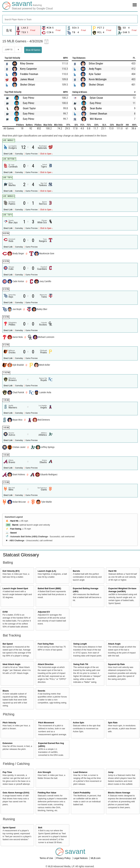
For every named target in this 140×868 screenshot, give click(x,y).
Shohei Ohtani (28, 85)
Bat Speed (8, 644)
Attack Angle (114, 644)
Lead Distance (80, 772)
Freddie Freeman (29, 74)
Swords (41, 691)
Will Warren (96, 119)
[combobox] (70, 19)
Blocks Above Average (119, 793)
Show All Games (33, 50)
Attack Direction (46, 664)
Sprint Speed (9, 828)
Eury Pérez (29, 98)
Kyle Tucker (95, 74)
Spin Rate (113, 723)
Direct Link (8, 154)
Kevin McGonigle (98, 79)
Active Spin (79, 723)
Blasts (6, 691)
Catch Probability (82, 793)
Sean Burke (96, 108)
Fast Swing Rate (46, 644)
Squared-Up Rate (116, 664)
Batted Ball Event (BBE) (49, 588)
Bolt (40, 828)
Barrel (15, 525)
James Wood (27, 79)
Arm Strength (44, 772)
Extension (8, 743)
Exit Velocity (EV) (11, 571)
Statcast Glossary (21, 555)
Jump (111, 772)
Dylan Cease (96, 98)
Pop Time (7, 772)
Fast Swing (16, 529)
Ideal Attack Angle (12, 664)
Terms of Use (47, 858)
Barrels (76, 571)
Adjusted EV (44, 612)
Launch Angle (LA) (47, 571)
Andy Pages (95, 69)
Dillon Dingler (96, 64)
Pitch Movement (46, 723)
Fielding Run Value (47, 793)
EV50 (5, 612)
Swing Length (80, 644)
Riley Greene (27, 64)
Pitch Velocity (9, 723)
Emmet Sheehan (98, 114)
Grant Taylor (29, 108)
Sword (13, 533)
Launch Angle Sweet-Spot (15, 588)
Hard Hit (14, 521)
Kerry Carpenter (28, 69)
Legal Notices (81, 858)
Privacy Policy (64, 858)
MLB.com (95, 858)
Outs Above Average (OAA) (16, 793)
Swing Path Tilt (81, 664)
